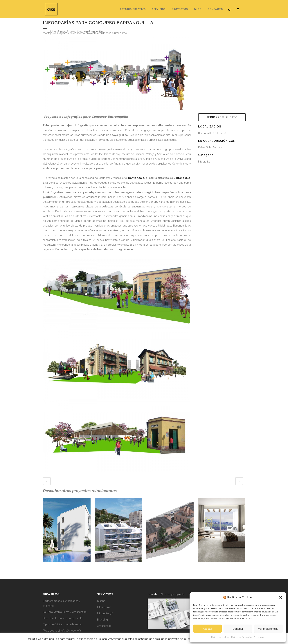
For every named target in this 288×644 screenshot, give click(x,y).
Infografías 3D (105, 613)
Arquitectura (104, 626)
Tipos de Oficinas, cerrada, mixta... (63, 624)
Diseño (101, 601)
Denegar (238, 629)
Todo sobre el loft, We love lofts (62, 631)
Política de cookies (220, 637)
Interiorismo (104, 607)
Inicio (53, 31)
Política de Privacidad (242, 637)
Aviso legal (259, 637)
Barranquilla (182, 178)
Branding (102, 620)
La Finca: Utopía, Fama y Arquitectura (65, 612)
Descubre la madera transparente (63, 618)
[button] (281, 597)
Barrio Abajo (136, 178)
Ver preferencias (268, 629)
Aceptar (208, 629)
